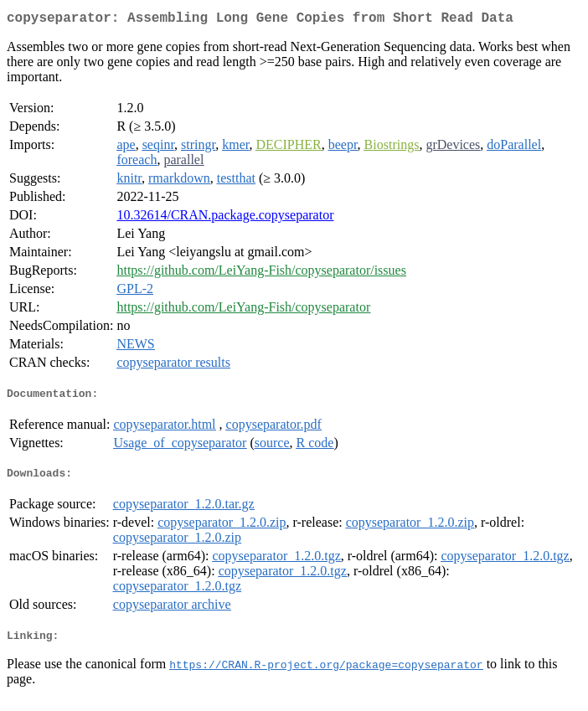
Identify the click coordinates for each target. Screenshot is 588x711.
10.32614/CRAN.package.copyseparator (225, 218)
